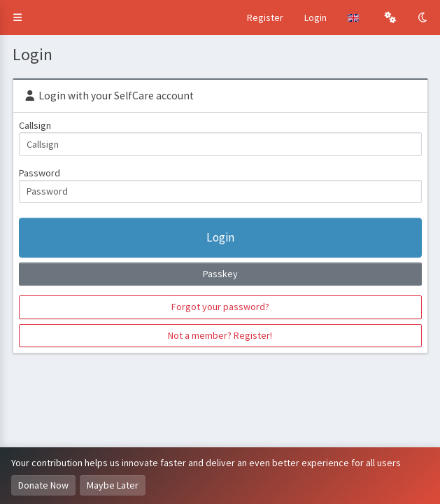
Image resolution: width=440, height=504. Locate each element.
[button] (17, 17)
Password (40, 173)
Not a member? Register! (220, 335)
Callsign (35, 125)
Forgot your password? (220, 307)
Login (315, 17)
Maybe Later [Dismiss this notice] (113, 485)
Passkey (220, 274)
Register (265, 17)
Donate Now (43, 485)
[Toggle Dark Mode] (424, 17)
